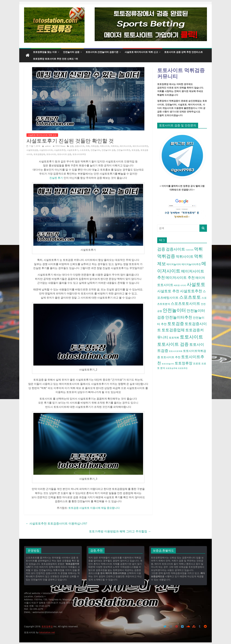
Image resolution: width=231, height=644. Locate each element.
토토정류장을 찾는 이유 (45, 52)
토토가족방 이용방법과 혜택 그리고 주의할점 (120, 531)
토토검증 (135, 150)
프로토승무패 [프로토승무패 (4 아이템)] (171, 368)
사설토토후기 (73, 150)
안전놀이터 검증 (71, 52)
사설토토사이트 (46, 150)
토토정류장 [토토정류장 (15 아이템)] (184, 363)
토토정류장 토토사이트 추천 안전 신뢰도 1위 (56, 59)
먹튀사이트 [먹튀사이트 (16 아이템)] (185, 256)
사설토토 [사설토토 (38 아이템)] (196, 284)
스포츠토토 (85, 150)
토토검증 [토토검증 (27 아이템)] (176, 323)
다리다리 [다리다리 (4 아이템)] (190, 250)
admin (48, 146)
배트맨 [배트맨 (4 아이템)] (177, 285)
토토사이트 (51, 154)
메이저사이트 (126, 146)
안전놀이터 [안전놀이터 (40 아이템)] (174, 310)
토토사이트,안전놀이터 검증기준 (102, 52)
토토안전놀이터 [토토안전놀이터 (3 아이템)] (168, 364)
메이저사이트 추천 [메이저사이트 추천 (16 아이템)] (180, 277)
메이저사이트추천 (140, 146)
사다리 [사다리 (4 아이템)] (183, 285)
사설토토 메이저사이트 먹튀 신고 (141, 52)
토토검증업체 (39, 154)
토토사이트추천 (79, 154)
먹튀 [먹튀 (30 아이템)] (198, 249)
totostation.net (47, 632)
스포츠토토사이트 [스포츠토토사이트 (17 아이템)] (185, 303)
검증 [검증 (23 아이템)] (161, 249)
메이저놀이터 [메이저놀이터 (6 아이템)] (174, 264)
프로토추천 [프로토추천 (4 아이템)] (183, 368)
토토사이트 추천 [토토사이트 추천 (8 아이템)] (171, 357)
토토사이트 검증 (64, 154)
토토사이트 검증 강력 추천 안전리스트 (184, 52)
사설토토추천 (60, 150)
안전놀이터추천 (124, 150)
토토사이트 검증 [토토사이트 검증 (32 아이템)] (173, 344)
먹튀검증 (95, 146)
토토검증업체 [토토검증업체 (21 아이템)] (173, 330)
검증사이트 (80, 146)
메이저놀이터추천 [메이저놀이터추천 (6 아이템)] (191, 264)
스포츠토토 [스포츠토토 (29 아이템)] (190, 297)
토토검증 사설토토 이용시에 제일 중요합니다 (94, 508)
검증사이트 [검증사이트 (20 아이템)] (175, 249)
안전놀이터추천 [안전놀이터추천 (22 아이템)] (179, 317)
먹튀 (88, 146)
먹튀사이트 (105, 146)
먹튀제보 (115, 146)
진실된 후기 (56, 178)
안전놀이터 (95, 150)
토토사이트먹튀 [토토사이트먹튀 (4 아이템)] (176, 351)
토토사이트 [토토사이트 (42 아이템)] (191, 337)
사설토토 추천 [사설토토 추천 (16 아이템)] (168, 291)
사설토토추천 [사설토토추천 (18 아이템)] (191, 291)
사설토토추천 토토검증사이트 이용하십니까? (56, 523)
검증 (72, 146)
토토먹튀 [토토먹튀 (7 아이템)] (174, 338)
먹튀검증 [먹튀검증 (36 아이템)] (166, 256)
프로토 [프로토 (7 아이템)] (197, 363)
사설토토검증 (32, 150)
